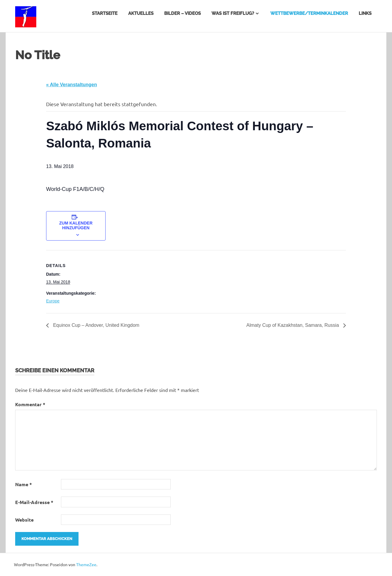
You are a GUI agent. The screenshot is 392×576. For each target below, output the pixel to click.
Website (24, 520)
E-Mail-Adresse (34, 502)
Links (365, 13)
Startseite (105, 13)
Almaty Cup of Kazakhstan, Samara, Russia (293, 325)
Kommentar (30, 404)
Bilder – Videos (182, 13)
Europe (53, 301)
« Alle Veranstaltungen (72, 85)
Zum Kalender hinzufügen (76, 225)
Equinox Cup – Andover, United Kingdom (95, 325)
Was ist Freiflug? (233, 13)
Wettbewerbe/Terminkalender (309, 13)
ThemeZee (86, 564)
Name (23, 484)
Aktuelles (141, 13)
